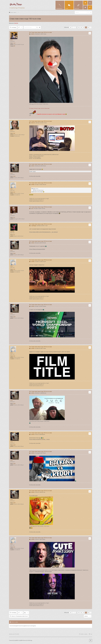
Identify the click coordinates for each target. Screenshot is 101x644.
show (34, 171)
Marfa (12, 40)
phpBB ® (16, 640)
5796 (14, 192)
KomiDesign (30, 640)
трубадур (12, 232)
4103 (14, 218)
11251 (14, 43)
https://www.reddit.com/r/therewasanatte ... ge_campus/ (44, 232)
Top (91, 634)
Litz (11, 214)
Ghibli (12, 189)
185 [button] (79, 27)
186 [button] (81, 27)
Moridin (16, 23)
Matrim (12, 130)
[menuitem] (85, 3)
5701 (14, 235)
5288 (14, 133)
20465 (14, 176)
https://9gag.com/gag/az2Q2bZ (37, 249)
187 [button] (84, 27)
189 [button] (88, 27)
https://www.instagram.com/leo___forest (39, 439)
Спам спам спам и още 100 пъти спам (25, 19)
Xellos (12, 173)
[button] (71, 27)
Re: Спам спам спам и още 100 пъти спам (40, 32)
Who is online (15, 622)
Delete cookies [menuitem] (84, 634)
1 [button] (75, 27)
